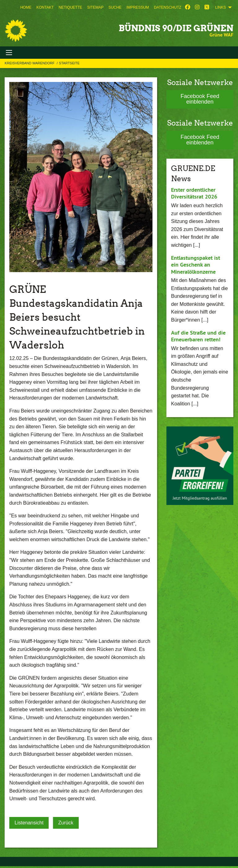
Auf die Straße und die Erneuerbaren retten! (198, 336)
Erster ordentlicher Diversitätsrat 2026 (194, 193)
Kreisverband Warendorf (30, 63)
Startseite (69, 63)
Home (26, 7)
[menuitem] (26, 7)
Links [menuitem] (220, 7)
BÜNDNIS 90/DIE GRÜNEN (176, 28)
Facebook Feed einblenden (200, 99)
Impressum (138, 7)
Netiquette (70, 7)
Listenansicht (29, 823)
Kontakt (45, 7)
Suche (115, 7)
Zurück (66, 823)
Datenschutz (168, 7)
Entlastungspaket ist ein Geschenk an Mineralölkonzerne (196, 265)
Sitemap (95, 7)
